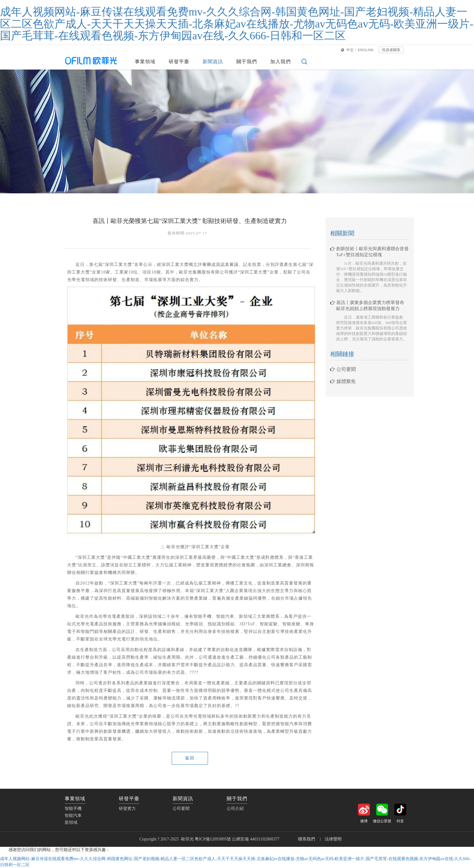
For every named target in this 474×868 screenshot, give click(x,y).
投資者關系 (391, 50)
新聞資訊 (213, 62)
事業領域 (145, 62)
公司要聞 (343, 369)
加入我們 (281, 62)
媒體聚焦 (343, 381)
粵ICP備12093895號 (213, 839)
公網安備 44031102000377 (256, 839)
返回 (190, 758)
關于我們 (247, 62)
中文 (350, 50)
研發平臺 (179, 62)
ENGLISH (366, 50)
